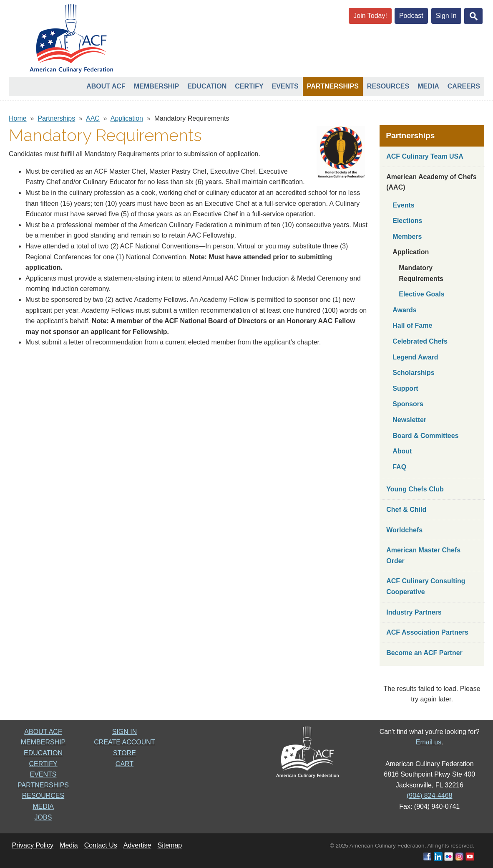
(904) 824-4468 (429, 796)
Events (285, 86)
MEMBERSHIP (43, 742)
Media (428, 86)
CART (125, 764)
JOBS (43, 817)
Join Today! (370, 16)
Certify (249, 86)
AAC (93, 118)
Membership (156, 86)
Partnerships (333, 86)
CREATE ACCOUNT (124, 742)
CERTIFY (43, 764)
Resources (388, 86)
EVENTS (43, 774)
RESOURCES (43, 796)
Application (127, 118)
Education (207, 86)
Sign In (446, 16)
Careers (464, 86)
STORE (125, 753)
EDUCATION (43, 753)
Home (18, 118)
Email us (429, 742)
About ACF (106, 86)
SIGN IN (125, 732)
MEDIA (43, 806)
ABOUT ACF (43, 732)
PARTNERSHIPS (43, 785)
